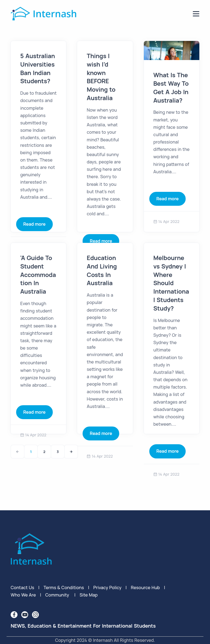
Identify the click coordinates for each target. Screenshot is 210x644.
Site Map (89, 595)
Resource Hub (145, 588)
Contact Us (22, 588)
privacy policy (107, 588)
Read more (34, 224)
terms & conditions (64, 588)
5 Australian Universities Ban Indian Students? (38, 68)
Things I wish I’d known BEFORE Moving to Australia (101, 77)
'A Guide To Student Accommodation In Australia (38, 275)
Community (57, 595)
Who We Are (23, 595)
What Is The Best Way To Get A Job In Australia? (171, 88)
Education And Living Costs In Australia (102, 270)
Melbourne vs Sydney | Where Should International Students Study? (171, 283)
